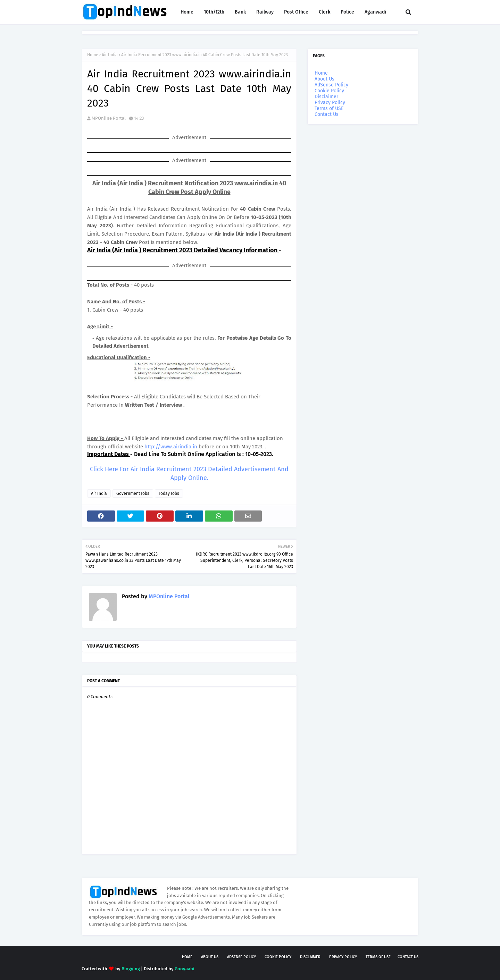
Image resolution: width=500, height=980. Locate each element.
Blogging (131, 969)
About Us (324, 79)
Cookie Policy (329, 91)
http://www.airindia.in (171, 447)
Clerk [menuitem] (324, 12)
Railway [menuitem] (265, 12)
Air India (110, 55)
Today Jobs (169, 493)
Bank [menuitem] (240, 12)
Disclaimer (326, 97)
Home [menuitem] (187, 12)
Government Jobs (133, 493)
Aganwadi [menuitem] (375, 12)
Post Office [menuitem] (296, 12)
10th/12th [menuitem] (214, 12)
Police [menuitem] (347, 12)
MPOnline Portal (109, 118)
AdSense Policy (331, 85)
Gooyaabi (185, 969)
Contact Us (327, 114)
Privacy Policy (330, 103)
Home (93, 55)
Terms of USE (329, 108)
